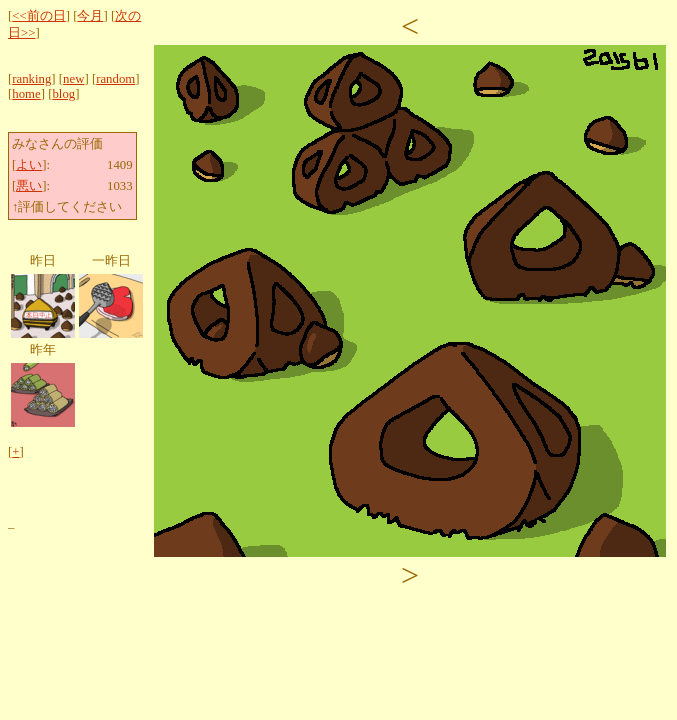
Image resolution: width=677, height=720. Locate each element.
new (73, 79)
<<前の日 (38, 16)
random (115, 79)
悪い (29, 186)
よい (29, 165)
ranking (31, 79)
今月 (90, 16)
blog (63, 94)
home (26, 94)
